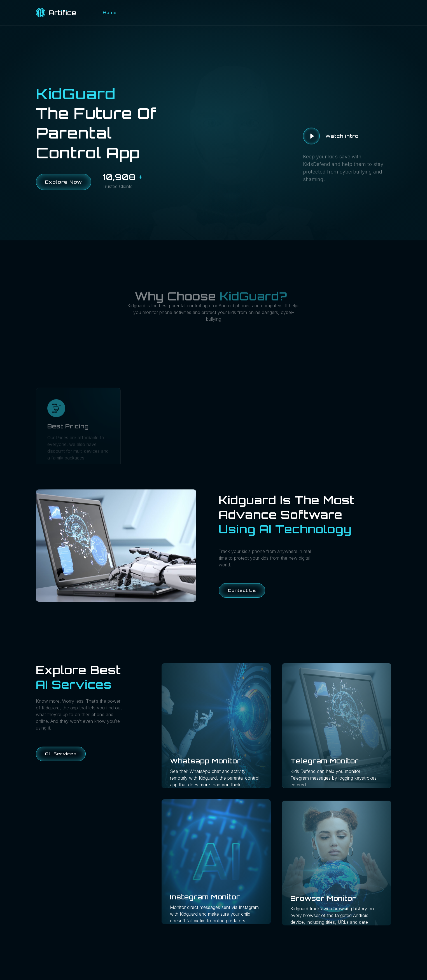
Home (110, 12)
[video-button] (311, 136)
